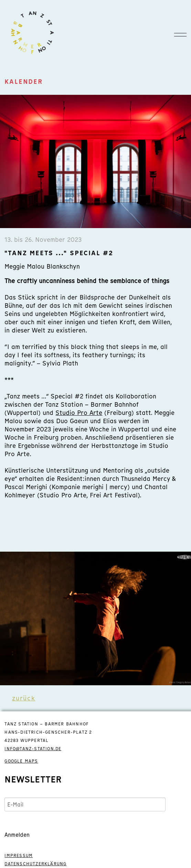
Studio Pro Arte (79, 413)
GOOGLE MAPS (21, 761)
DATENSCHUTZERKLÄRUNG (35, 864)
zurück (24, 698)
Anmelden (17, 835)
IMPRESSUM (19, 856)
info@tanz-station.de (33, 749)
